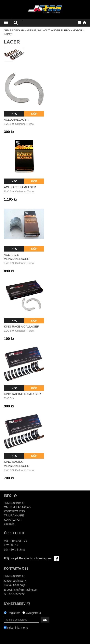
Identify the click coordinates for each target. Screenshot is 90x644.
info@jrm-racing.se (25, 590)
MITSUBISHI (34, 30)
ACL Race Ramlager (20, 187)
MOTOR (77, 30)
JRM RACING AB (14, 30)
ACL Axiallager (16, 120)
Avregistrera (34, 613)
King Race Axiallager (22, 326)
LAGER (8, 34)
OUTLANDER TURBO (57, 30)
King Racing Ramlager (22, 394)
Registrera (14, 613)
